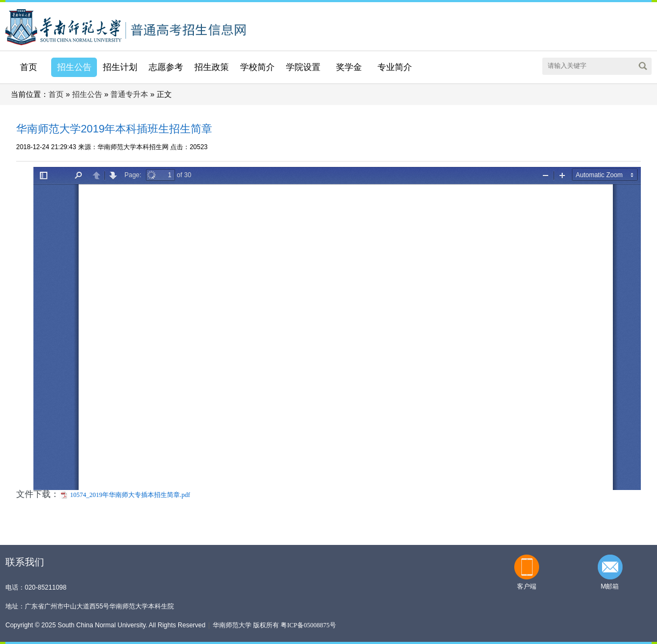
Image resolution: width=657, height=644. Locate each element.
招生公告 (87, 94)
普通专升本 (129, 94)
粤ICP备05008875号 (308, 625)
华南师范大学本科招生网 (64, 26)
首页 (29, 67)
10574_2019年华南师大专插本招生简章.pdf (130, 495)
